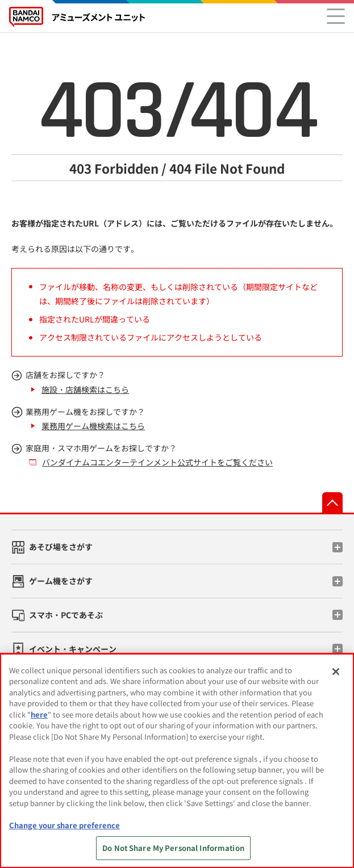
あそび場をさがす (61, 547)
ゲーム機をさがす (61, 581)
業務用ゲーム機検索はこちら (93, 426)
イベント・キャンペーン (73, 649)
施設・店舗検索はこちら (85, 389)
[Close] (336, 672)
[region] (177, 761)
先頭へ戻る (332, 502)
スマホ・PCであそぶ (66, 615)
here (39, 714)
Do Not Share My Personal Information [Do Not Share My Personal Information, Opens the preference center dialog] (173, 848)
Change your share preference (64, 825)
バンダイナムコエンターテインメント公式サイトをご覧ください (157, 462)
